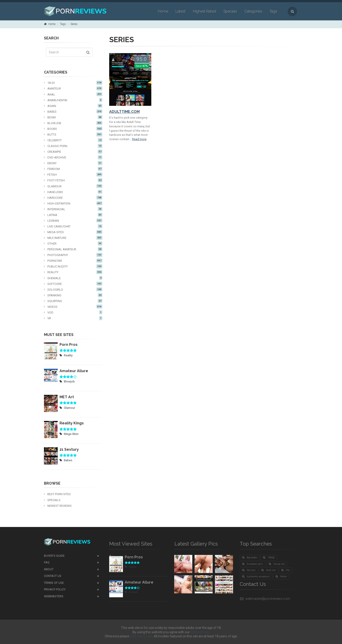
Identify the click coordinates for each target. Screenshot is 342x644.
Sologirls (73, 289)
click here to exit (141, 636)
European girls (253, 564)
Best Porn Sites (57, 494)
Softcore (73, 284)
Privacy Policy (55, 589)
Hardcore (73, 198)
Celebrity (73, 140)
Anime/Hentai (73, 100)
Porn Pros (69, 345)
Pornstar (73, 261)
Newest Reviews (58, 506)
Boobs (73, 129)
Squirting (73, 301)
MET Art (67, 397)
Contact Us (53, 576)
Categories (253, 11)
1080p (269, 558)
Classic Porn (73, 146)
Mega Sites (73, 232)
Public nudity (73, 266)
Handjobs (73, 192)
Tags (273, 11)
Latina (73, 215)
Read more (139, 139)
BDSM (73, 117)
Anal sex (269, 570)
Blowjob (73, 123)
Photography (73, 255)
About (49, 569)
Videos (73, 307)
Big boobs (250, 558)
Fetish (73, 175)
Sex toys (249, 570)
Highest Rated (205, 11)
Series (74, 24)
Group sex (277, 564)
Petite (281, 577)
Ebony (73, 163)
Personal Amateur (73, 249)
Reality (73, 272)
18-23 (73, 83)
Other (73, 243)
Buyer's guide (54, 556)
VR (73, 318)
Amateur (73, 88)
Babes (73, 112)
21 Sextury (69, 449)
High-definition (73, 203)
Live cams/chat (73, 226)
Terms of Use (54, 583)
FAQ (47, 562)
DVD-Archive (73, 157)
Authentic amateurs (256, 577)
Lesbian (73, 221)
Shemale (73, 278)
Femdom (73, 169)
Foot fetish (73, 180)
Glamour (73, 186)
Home (163, 11)
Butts (73, 134)
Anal (73, 94)
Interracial (73, 209)
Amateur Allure (74, 371)
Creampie (73, 152)
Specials (230, 11)
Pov (286, 570)
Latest (181, 11)
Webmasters (54, 596)
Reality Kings (72, 423)
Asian (73, 106)
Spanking (73, 295)
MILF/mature (73, 238)
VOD (73, 312)
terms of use (200, 632)
